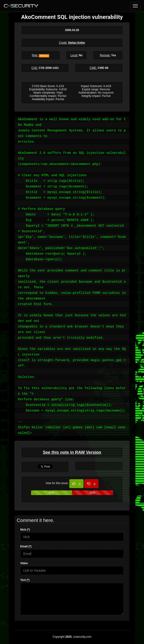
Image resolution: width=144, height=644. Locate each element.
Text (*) (25, 580)
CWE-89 (103, 68)
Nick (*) (25, 530)
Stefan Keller (76, 43)
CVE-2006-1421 (49, 68)
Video (24, 563)
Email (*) (26, 546)
